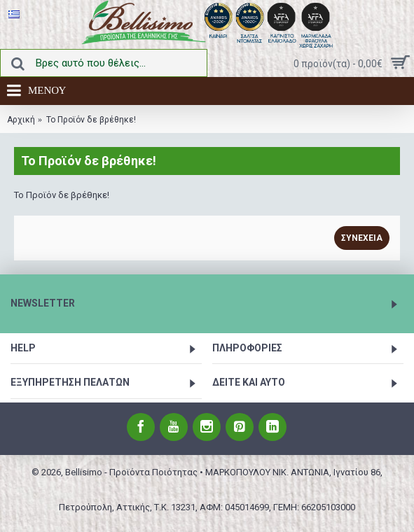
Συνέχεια (362, 238)
